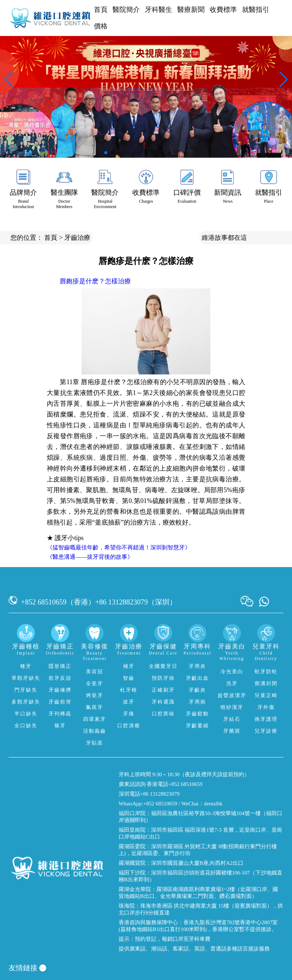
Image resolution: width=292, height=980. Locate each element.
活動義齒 (95, 731)
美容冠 (95, 672)
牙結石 (232, 719)
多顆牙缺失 (26, 702)
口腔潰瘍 (129, 726)
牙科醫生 (159, 10)
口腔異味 (163, 714)
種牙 (26, 666)
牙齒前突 (60, 702)
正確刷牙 (163, 690)
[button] (106, 153)
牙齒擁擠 (60, 690)
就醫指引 (256, 10)
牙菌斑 (232, 731)
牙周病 (197, 702)
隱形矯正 (60, 666)
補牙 (129, 666)
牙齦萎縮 (197, 726)
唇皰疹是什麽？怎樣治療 (95, 281)
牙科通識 (163, 702)
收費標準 (223, 10)
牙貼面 (95, 743)
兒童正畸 (266, 695)
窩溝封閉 (266, 684)
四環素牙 (95, 719)
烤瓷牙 (95, 695)
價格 (101, 26)
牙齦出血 (197, 678)
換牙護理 (266, 719)
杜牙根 (129, 690)
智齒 (129, 678)
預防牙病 (163, 678)
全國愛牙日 (163, 666)
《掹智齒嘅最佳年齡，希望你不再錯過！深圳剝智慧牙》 (119, 547)
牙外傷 (266, 707)
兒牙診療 (266, 731)
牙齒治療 (77, 238)
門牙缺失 (26, 690)
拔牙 (129, 702)
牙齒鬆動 (197, 714)
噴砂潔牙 (232, 707)
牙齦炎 (197, 690)
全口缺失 (26, 726)
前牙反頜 (60, 678)
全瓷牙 (95, 684)
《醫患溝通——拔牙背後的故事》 (90, 557)
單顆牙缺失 (26, 678)
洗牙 (232, 684)
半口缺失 (26, 714)
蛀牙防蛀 (266, 672)
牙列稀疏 (60, 714)
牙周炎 (197, 666)
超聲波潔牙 (232, 695)
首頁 (101, 10)
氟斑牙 (95, 707)
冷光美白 (232, 672)
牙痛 (129, 714)
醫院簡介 (126, 10)
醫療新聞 (191, 10)
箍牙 (60, 726)
